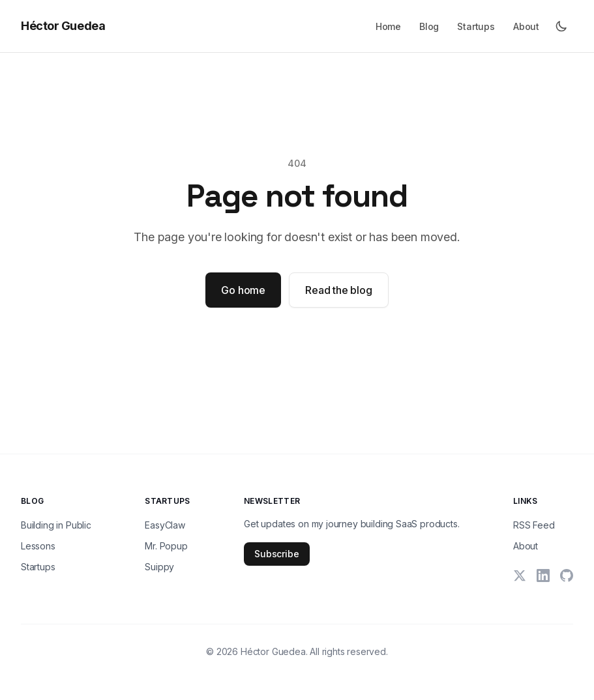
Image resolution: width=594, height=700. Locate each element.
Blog (429, 26)
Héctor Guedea (63, 26)
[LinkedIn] (543, 576)
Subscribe (276, 554)
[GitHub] (567, 576)
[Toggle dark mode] (561, 26)
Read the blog (339, 290)
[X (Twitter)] (520, 576)
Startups (476, 26)
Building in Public (56, 525)
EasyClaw (165, 525)
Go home (243, 290)
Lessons (38, 546)
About (526, 26)
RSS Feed (534, 525)
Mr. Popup (166, 546)
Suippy (159, 567)
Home (388, 26)
